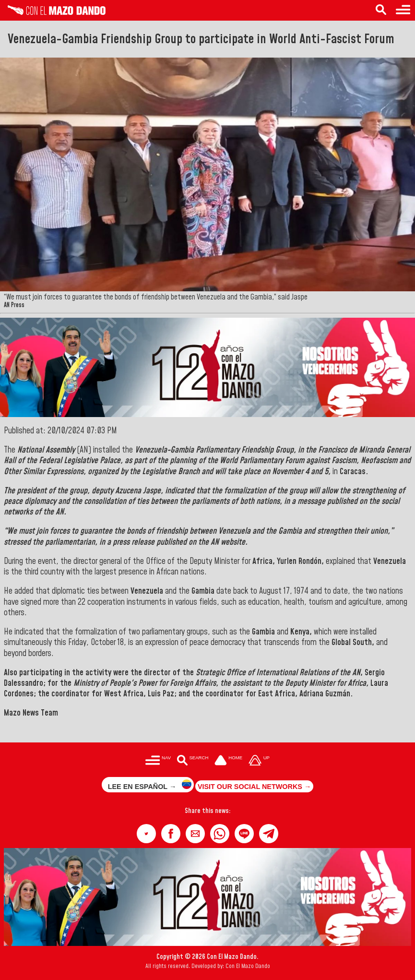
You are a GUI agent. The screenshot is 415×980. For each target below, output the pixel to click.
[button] (146, 834)
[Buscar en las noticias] (193, 761)
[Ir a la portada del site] (228, 761)
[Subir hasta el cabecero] (259, 761)
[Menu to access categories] (403, 10)
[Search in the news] (381, 10)
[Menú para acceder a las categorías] (158, 761)
